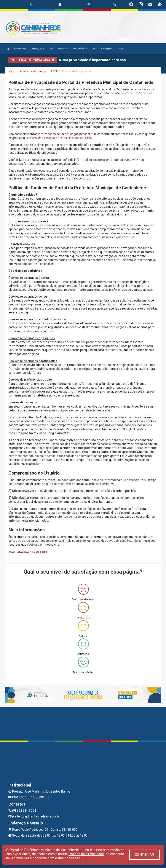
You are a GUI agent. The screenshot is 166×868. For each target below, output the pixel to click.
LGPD (55, 71)
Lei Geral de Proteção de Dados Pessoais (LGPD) (59, 138)
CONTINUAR (144, 855)
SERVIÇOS (63, 49)
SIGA (121, 49)
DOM (52, 49)
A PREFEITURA (21, 49)
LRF (94, 49)
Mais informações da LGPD (28, 552)
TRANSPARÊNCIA (80, 49)
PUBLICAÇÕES (108, 49)
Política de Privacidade (86, 854)
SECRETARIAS (39, 49)
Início (12, 71)
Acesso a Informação (34, 71)
